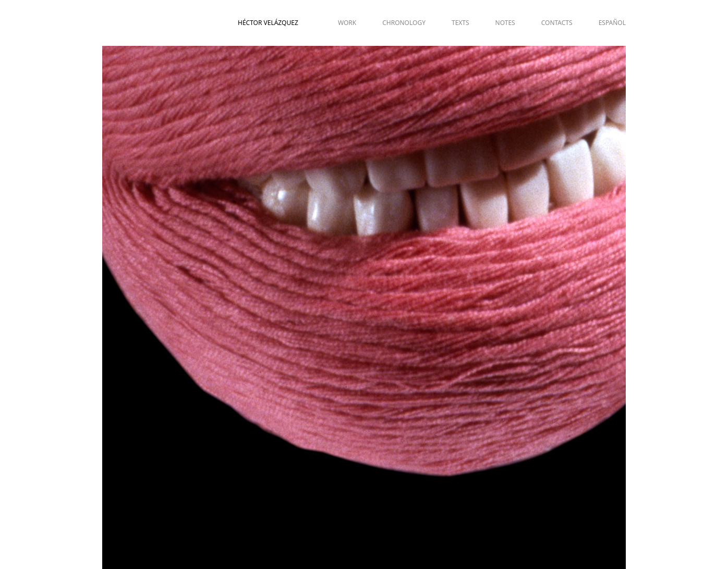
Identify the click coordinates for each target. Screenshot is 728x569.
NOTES (505, 23)
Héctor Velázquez (268, 23)
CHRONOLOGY (404, 23)
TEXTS (460, 23)
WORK (347, 23)
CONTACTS (557, 23)
